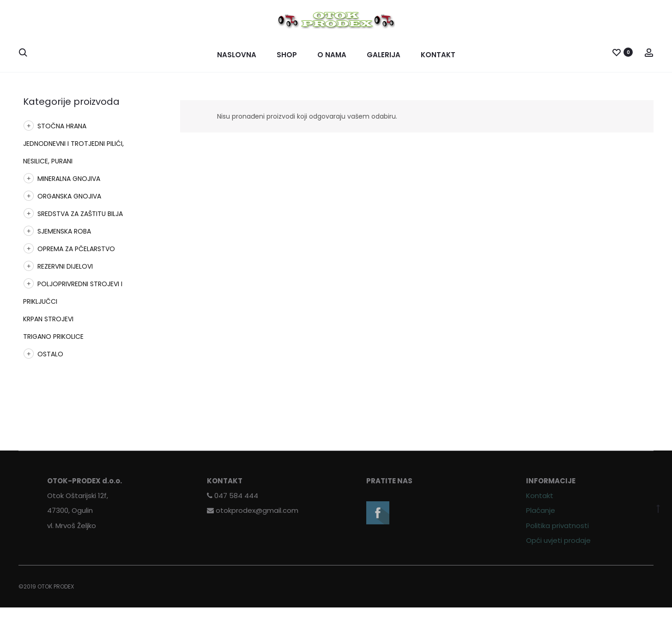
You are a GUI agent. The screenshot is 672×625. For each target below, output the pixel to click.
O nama (332, 55)
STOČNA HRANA (62, 126)
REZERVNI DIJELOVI (65, 266)
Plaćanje (541, 510)
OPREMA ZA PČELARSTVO (76, 249)
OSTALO (50, 354)
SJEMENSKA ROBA (64, 231)
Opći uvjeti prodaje (558, 540)
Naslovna (237, 55)
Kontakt (438, 55)
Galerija (384, 55)
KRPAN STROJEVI (48, 319)
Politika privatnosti (557, 526)
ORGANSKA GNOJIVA (69, 196)
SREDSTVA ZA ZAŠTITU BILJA (80, 214)
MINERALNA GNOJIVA (69, 179)
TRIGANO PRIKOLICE (53, 337)
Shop (287, 55)
